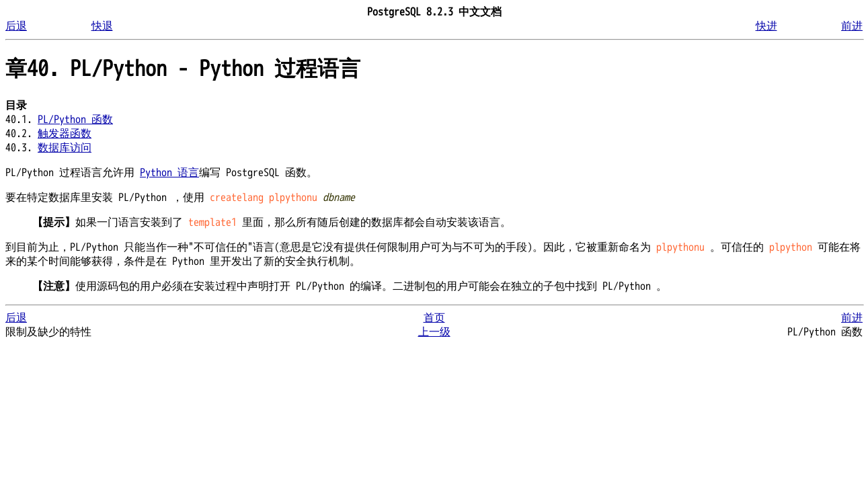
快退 (102, 26)
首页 (434, 318)
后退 (16, 26)
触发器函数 (65, 134)
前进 (852, 26)
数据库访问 (65, 148)
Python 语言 (169, 173)
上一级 (434, 332)
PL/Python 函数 (75, 120)
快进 (766, 26)
